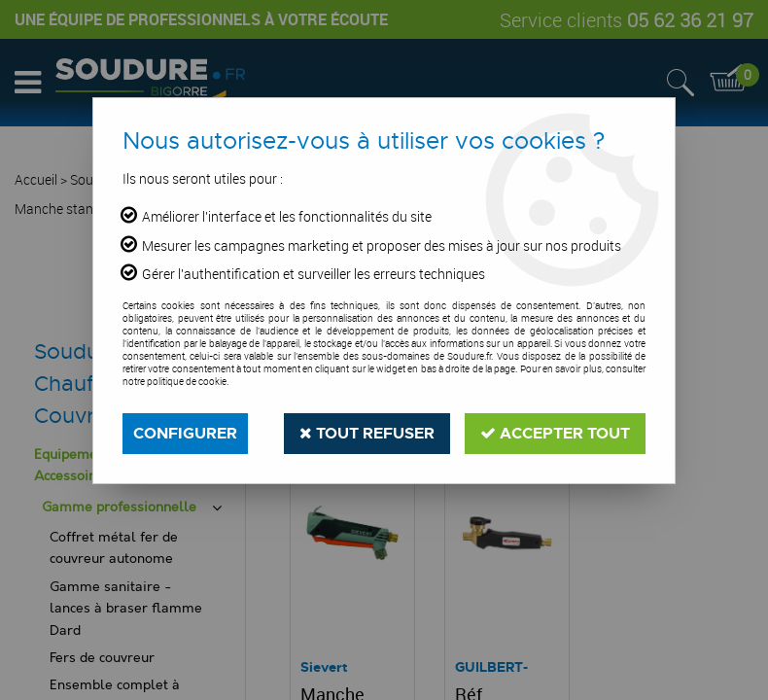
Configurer (185, 433)
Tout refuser (367, 433)
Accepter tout (555, 433)
